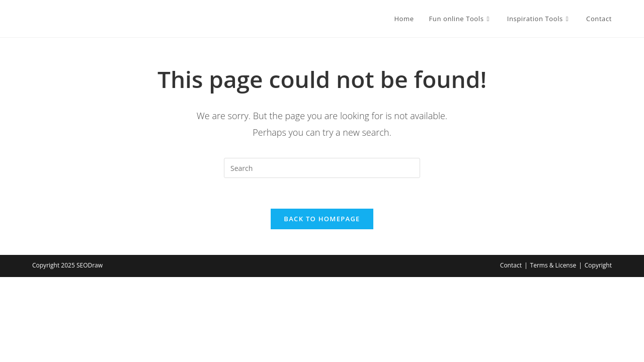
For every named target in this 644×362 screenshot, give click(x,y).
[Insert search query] (322, 168)
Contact (511, 265)
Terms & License (553, 265)
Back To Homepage (322, 219)
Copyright (598, 265)
